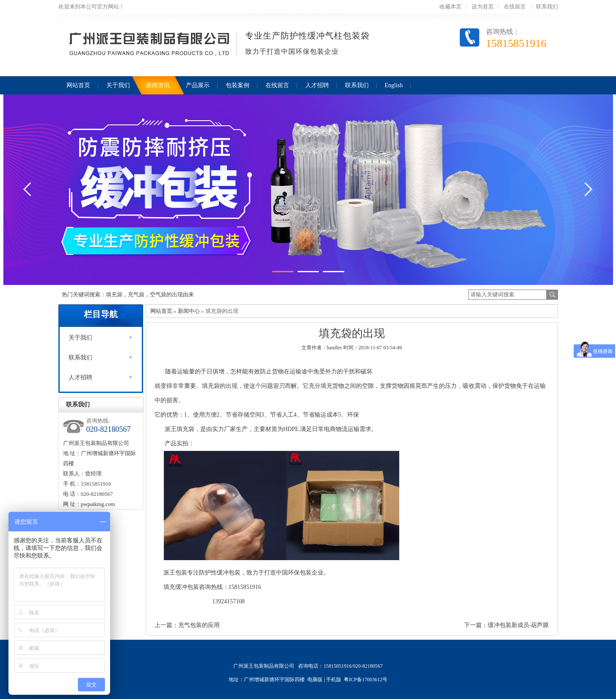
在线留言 (515, 7)
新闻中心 (189, 311)
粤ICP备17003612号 (366, 680)
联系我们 (547, 7)
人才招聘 (80, 377)
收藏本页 (450, 7)
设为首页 (483, 7)
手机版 (334, 680)
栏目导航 (101, 314)
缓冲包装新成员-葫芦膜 (518, 625)
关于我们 (80, 338)
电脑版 (315, 680)
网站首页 (161, 311)
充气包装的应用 (199, 625)
